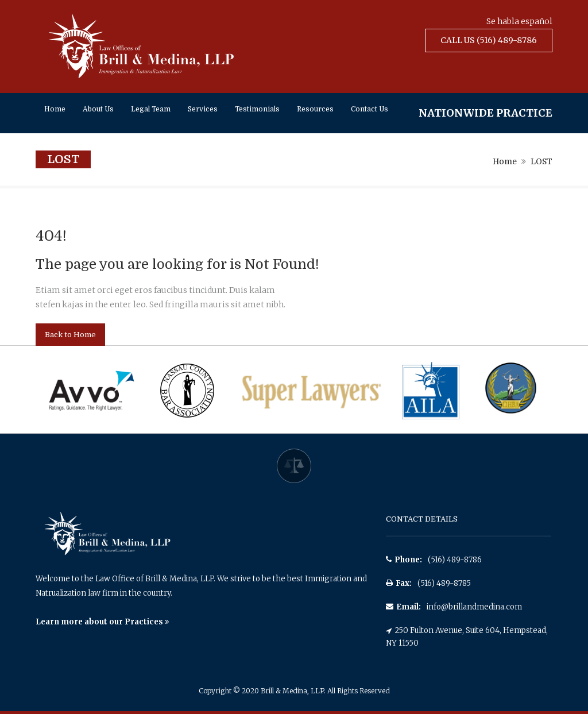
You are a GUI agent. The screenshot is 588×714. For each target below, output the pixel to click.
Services (203, 109)
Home (55, 109)
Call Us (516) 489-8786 (489, 40)
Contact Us (370, 109)
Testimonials (257, 109)
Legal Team (151, 109)
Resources (315, 109)
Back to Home (70, 335)
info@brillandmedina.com (474, 607)
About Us (98, 109)
